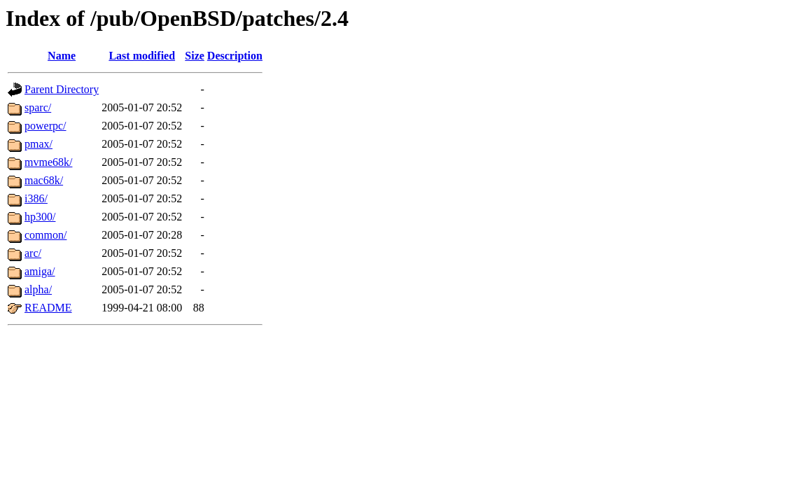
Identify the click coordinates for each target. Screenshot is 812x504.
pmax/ (38, 144)
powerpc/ (45, 126)
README (48, 308)
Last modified (142, 56)
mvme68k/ (48, 162)
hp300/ (40, 217)
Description (235, 56)
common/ (45, 235)
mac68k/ (44, 180)
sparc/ (38, 107)
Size (195, 56)
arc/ (33, 253)
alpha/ (38, 289)
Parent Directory (62, 89)
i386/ (36, 198)
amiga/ (40, 271)
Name (62, 56)
